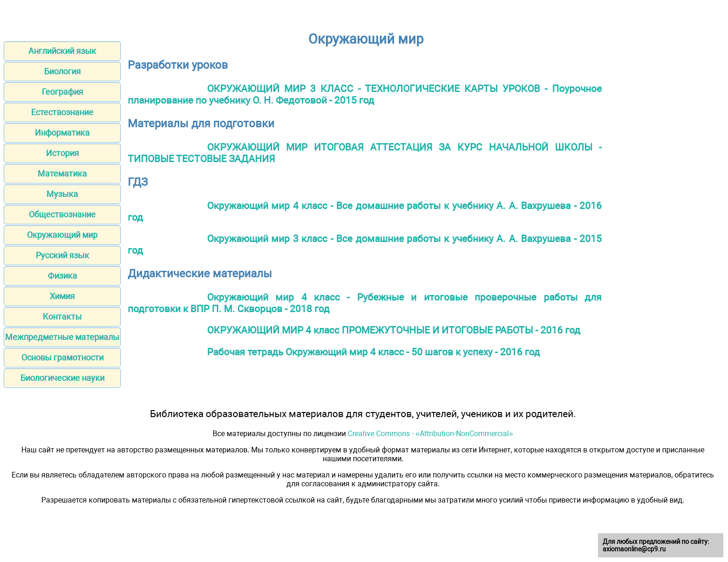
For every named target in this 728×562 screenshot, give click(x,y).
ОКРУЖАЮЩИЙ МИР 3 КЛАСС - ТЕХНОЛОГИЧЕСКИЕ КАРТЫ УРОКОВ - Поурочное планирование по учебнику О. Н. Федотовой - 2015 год (365, 94)
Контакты (62, 317)
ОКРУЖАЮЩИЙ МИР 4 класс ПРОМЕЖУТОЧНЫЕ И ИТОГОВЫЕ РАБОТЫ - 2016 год (394, 330)
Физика (62, 276)
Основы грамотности (62, 357)
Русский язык (62, 255)
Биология (62, 71)
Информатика (62, 133)
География (62, 92)
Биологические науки (62, 378)
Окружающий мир (62, 235)
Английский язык (62, 51)
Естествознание (62, 112)
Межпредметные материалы (62, 337)
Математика (62, 173)
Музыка (62, 194)
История (62, 153)
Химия (62, 296)
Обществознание (62, 214)
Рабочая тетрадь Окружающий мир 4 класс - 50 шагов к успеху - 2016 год (374, 352)
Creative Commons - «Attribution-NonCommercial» (430, 434)
